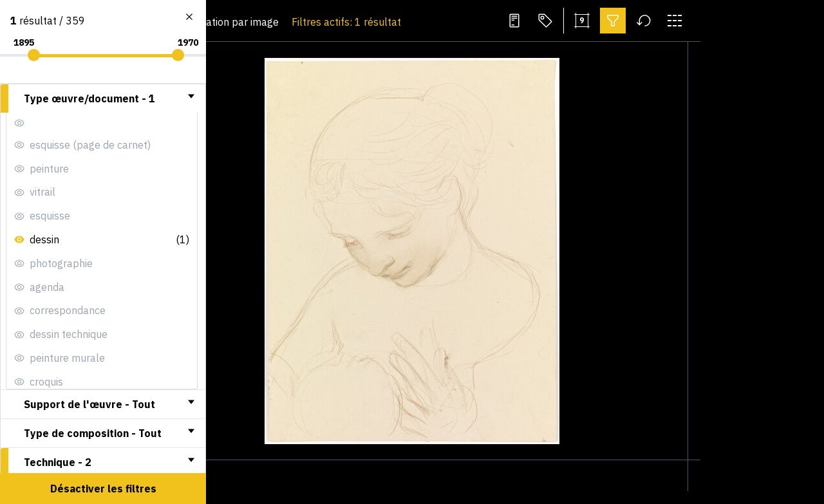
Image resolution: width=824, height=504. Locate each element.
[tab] (103, 98)
